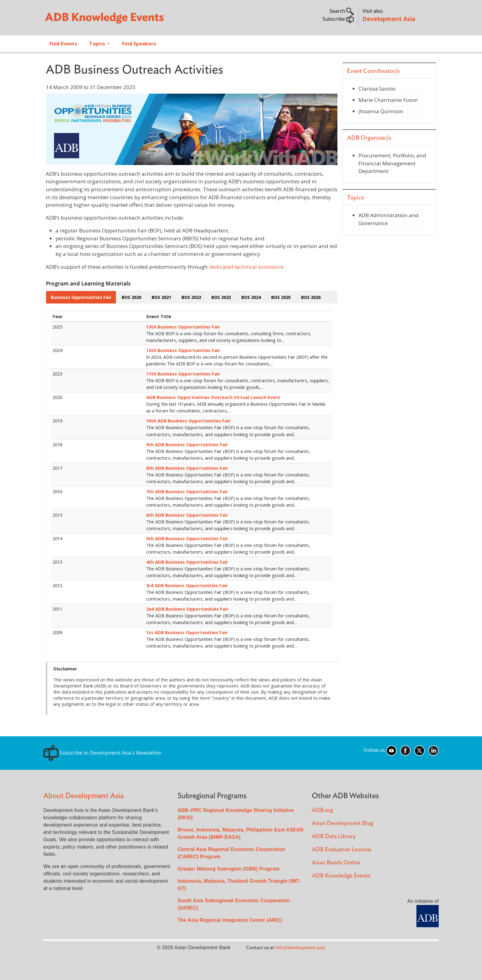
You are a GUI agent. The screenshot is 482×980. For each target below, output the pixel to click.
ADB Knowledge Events (341, 876)
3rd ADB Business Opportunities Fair (187, 585)
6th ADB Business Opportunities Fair (187, 515)
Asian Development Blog (342, 823)
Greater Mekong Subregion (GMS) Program (229, 869)
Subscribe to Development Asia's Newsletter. (103, 753)
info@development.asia (300, 948)
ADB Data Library (334, 836)
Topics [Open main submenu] (98, 44)
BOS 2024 (251, 297)
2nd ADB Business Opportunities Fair (187, 609)
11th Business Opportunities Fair (183, 374)
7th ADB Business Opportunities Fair (187, 491)
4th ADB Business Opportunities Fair (187, 562)
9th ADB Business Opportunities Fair (187, 444)
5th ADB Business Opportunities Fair (187, 538)
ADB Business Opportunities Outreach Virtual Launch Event (213, 397)
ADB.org (322, 810)
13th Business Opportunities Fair (183, 327)
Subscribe (338, 19)
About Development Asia (84, 796)
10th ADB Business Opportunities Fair (188, 421)
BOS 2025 (281, 297)
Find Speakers (139, 44)
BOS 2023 (221, 297)
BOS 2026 (311, 297)
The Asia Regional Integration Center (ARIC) (230, 920)
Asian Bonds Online (336, 863)
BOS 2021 (161, 297)
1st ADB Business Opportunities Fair (187, 632)
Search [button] (342, 11)
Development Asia (389, 19)
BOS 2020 (131, 297)
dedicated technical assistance (246, 267)
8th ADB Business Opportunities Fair (187, 468)
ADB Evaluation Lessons (342, 850)
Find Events (63, 44)
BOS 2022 (191, 297)
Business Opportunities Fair (81, 297)
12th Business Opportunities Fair (183, 350)
